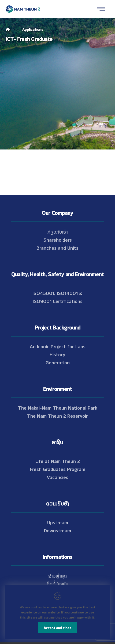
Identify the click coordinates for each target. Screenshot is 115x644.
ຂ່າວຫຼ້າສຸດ (58, 575)
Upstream (58, 522)
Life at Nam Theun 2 (58, 461)
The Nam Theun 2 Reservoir (58, 415)
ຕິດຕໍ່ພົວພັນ (58, 583)
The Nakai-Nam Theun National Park (58, 407)
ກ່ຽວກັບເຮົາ (58, 231)
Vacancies (58, 477)
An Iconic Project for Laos (58, 346)
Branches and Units (58, 248)
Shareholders (58, 239)
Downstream (58, 530)
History (58, 354)
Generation (58, 362)
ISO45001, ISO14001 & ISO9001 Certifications (58, 297)
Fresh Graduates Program (58, 469)
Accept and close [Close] (58, 628)
